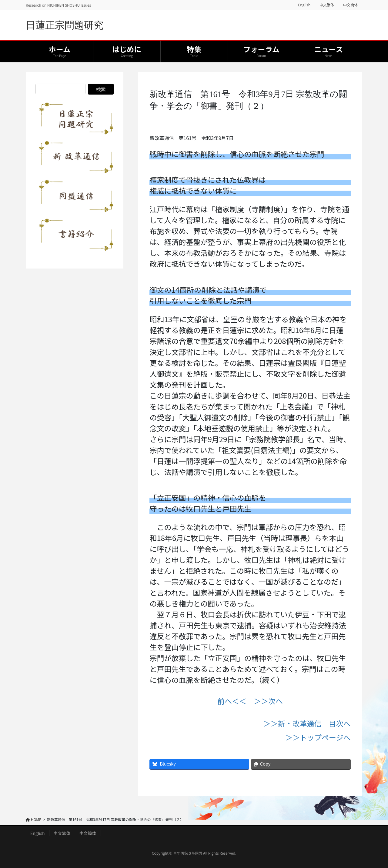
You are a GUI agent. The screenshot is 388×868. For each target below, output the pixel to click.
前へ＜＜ (232, 701)
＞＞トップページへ (318, 737)
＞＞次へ (268, 701)
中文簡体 (350, 5)
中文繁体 (327, 5)
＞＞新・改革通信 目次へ (307, 723)
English (304, 5)
